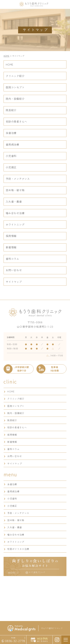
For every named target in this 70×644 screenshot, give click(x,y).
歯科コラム (12, 259)
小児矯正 (11, 167)
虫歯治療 (11, 133)
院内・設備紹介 (15, 99)
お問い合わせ (14, 270)
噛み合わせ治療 (15, 213)
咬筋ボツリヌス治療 (18, 549)
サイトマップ (14, 282)
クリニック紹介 (15, 76)
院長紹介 (11, 110)
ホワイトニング (15, 224)
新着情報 (11, 247)
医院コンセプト (15, 87)
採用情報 (11, 236)
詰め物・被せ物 (15, 190)
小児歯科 (11, 156)
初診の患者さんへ (16, 121)
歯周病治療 (12, 144)
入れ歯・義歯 (14, 201)
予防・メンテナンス (18, 179)
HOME (10, 64)
